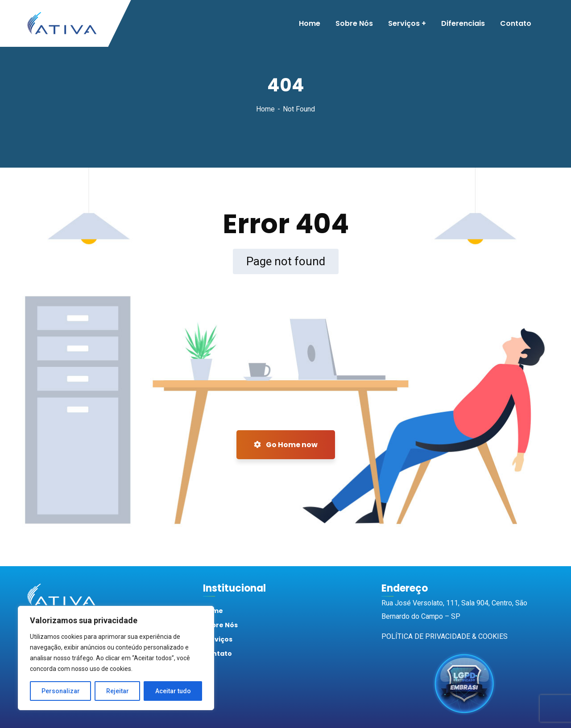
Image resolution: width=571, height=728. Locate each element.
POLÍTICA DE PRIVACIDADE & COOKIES (445, 636)
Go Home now (286, 445)
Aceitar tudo (173, 691)
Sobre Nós (220, 625)
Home (265, 109)
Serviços (218, 639)
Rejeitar (118, 691)
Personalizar (61, 691)
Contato (217, 654)
